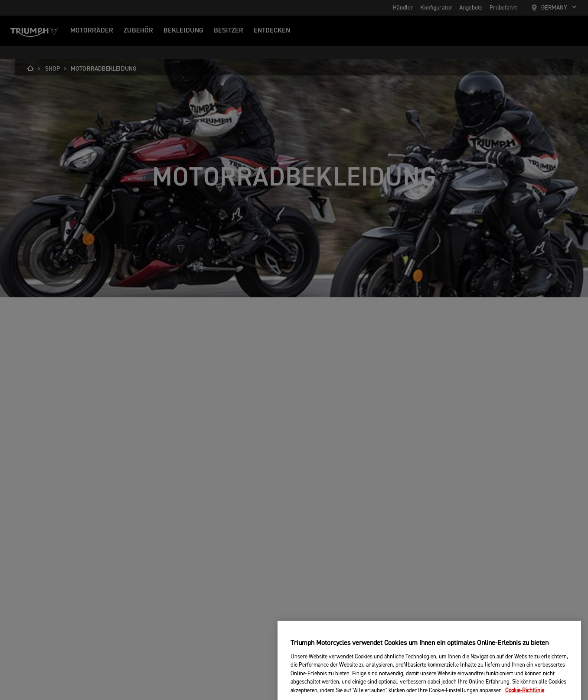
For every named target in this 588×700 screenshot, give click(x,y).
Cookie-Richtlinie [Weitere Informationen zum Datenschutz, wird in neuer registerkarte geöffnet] (525, 697)
